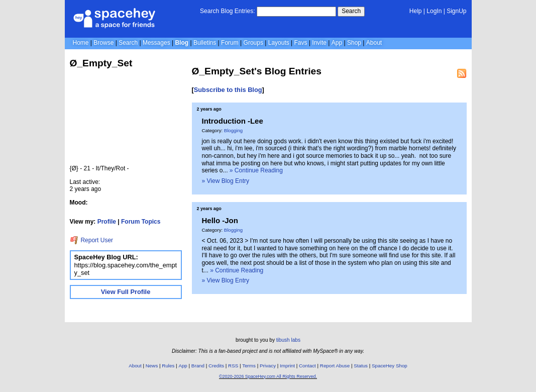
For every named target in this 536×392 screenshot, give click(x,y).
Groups (253, 43)
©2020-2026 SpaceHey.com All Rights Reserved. (268, 376)
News (152, 366)
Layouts (279, 43)
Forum (230, 43)
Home (81, 43)
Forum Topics (141, 222)
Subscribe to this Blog (228, 90)
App (337, 43)
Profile (107, 222)
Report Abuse (335, 366)
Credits (216, 366)
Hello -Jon (220, 220)
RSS (233, 366)
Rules (168, 366)
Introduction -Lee (233, 121)
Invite (319, 43)
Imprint (287, 366)
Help (416, 11)
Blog (182, 43)
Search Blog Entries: (227, 11)
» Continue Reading (256, 170)
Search (351, 11)
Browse (103, 43)
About (374, 43)
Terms (249, 366)
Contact (307, 366)
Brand (198, 366)
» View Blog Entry (226, 181)
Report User (92, 240)
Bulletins (205, 43)
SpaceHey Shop (390, 366)
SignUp (456, 11)
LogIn (434, 11)
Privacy (268, 366)
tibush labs (288, 340)
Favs (301, 43)
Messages (156, 43)
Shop (354, 43)
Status (361, 366)
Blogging (233, 130)
